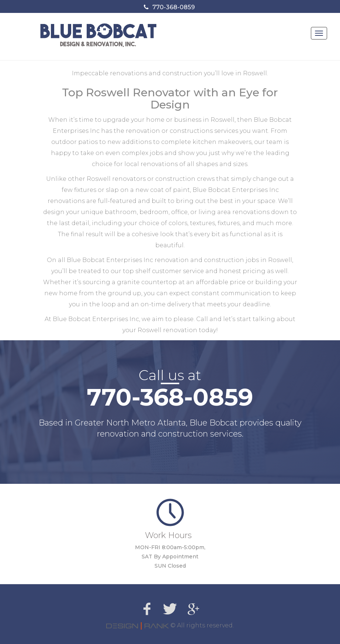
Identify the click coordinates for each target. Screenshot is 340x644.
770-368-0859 (174, 7)
